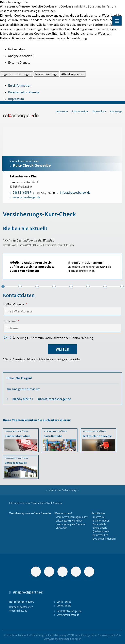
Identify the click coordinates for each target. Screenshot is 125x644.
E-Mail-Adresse (14, 304)
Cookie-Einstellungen (104, 539)
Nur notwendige (46, 74)
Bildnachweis (100, 528)
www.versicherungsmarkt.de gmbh (63, 639)
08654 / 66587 (22, 399)
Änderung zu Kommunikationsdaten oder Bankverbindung (48, 338)
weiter (63, 349)
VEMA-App (61, 528)
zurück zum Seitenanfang (63, 490)
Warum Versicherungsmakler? (72, 517)
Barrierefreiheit (100, 535)
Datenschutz (99, 111)
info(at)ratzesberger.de (54, 399)
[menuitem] (30, 526)
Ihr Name (10, 321)
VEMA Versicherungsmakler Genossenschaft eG (93, 635)
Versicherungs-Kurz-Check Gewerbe (30, 513)
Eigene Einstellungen (16, 74)
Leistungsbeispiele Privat (69, 521)
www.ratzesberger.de (68, 615)
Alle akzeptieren (73, 74)
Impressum (16, 99)
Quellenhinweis (101, 531)
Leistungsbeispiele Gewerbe (70, 524)
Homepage (116, 111)
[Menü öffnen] (117, 21)
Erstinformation (20, 85)
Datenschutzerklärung (24, 92)
